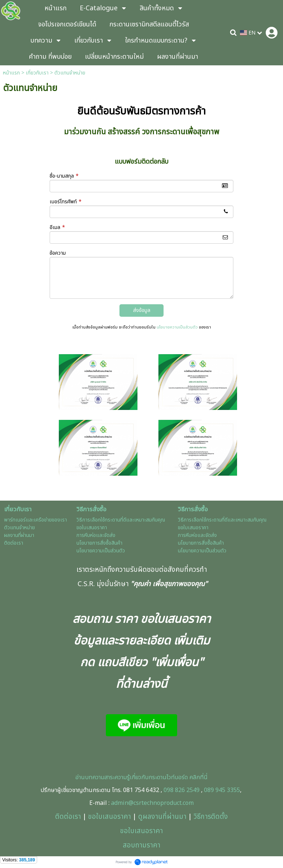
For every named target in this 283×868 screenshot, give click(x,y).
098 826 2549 (182, 790)
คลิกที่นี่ (198, 777)
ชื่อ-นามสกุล (64, 176)
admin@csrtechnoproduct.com (152, 803)
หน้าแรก (11, 73)
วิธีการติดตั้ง (211, 817)
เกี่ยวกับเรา (37, 73)
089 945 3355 (222, 790)
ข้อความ (58, 253)
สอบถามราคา (141, 845)
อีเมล (57, 227)
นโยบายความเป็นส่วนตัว (177, 327)
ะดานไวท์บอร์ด (171, 777)
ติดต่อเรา (68, 817)
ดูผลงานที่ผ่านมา (162, 817)
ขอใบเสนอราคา (110, 817)
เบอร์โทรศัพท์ (66, 202)
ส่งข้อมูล (142, 310)
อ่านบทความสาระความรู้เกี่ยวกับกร (115, 777)
